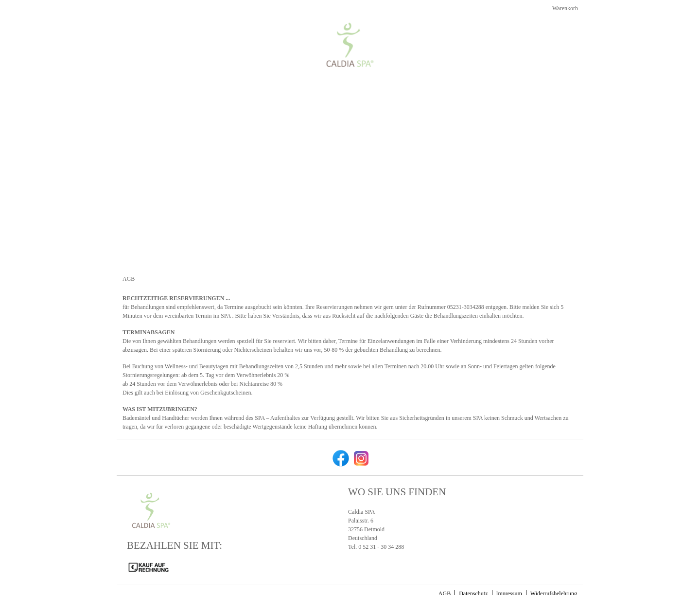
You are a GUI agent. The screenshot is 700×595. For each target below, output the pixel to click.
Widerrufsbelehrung (554, 577)
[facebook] (340, 441)
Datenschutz (473, 577)
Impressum (509, 577)
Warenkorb (564, 16)
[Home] (431, 39)
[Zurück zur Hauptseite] (538, 39)
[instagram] (360, 441)
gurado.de (491, 586)
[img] (164, 28)
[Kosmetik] (471, 39)
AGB (445, 577)
